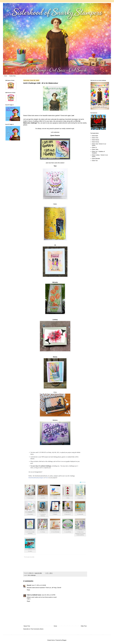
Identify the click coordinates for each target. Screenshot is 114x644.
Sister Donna (95, 142)
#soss (47, 478)
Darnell (29, 585)
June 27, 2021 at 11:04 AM (39, 585)
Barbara (55, 420)
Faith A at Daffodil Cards (34, 595)
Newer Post (27, 626)
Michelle (55, 282)
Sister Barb (95, 136)
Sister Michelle (96, 159)
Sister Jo (94, 147)
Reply (28, 590)
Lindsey (55, 320)
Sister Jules (95, 149)
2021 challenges (32, 575)
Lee (73, 116)
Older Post (84, 626)
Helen (55, 204)
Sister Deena (95, 140)
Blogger (64, 640)
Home (6, 76)
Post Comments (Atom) (37, 629)
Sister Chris (95, 138)
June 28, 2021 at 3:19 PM (48, 595)
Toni (55, 166)
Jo (55, 245)
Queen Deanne (55, 136)
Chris (55, 392)
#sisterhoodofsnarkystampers (36, 478)
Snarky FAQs (12, 76)
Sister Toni (95, 161)
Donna (55, 357)
